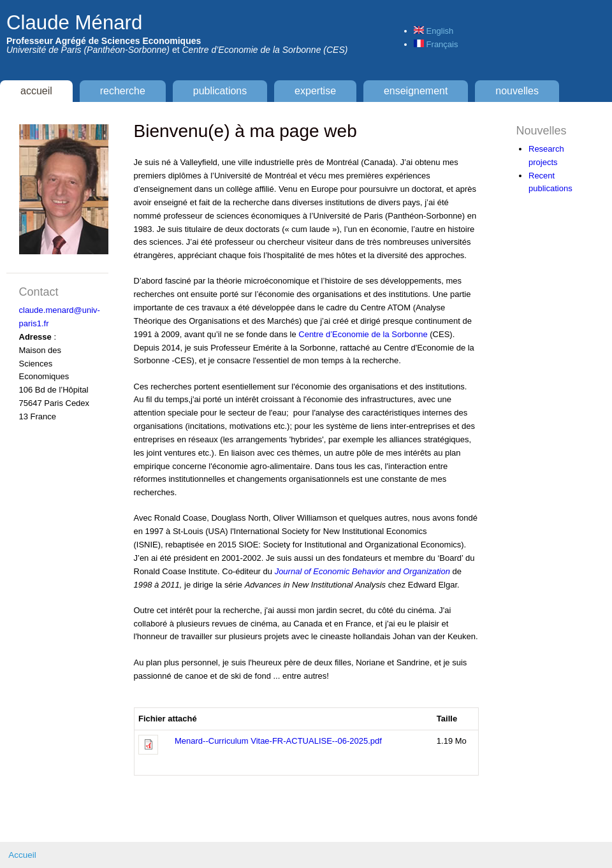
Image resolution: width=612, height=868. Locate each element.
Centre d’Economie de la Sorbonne (363, 334)
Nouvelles (517, 91)
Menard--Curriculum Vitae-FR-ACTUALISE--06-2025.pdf (278, 741)
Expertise (315, 91)
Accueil (36, 91)
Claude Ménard (74, 23)
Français (436, 44)
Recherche (123, 91)
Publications (220, 91)
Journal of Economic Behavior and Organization (362, 571)
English (433, 31)
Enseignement (416, 91)
